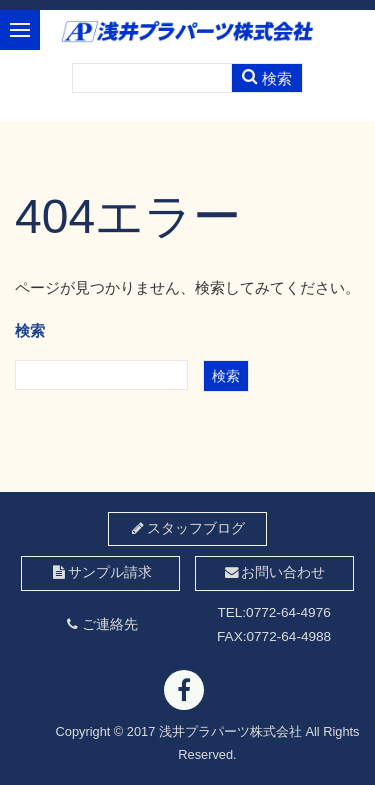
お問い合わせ (273, 572)
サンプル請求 (100, 572)
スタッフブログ (187, 528)
